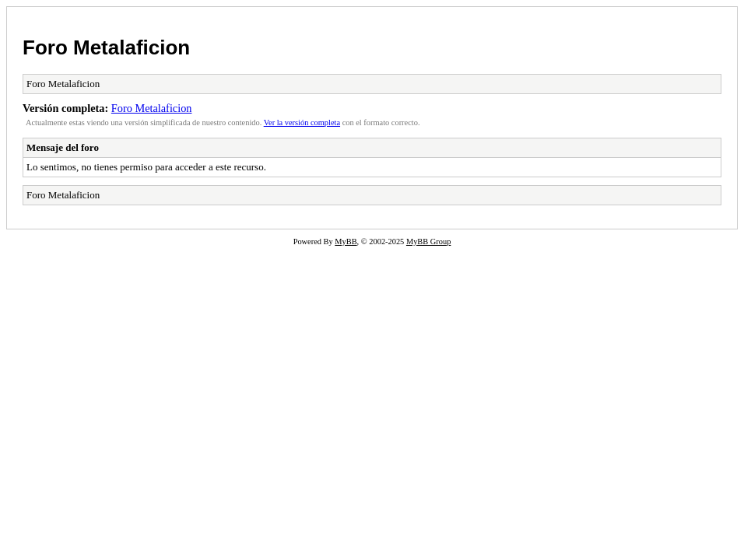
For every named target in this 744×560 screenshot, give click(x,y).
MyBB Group (428, 241)
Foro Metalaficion (106, 47)
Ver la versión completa (302, 122)
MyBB (346, 241)
